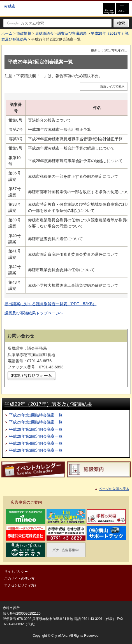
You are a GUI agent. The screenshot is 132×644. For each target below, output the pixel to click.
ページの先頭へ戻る (114, 489)
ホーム (7, 33)
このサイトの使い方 (19, 579)
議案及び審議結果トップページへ (34, 313)
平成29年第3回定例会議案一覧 (36, 450)
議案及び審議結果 (72, 33)
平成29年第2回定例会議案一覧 (36, 436)
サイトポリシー (16, 572)
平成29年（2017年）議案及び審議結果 (48, 404)
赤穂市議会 (44, 33)
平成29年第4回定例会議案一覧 (36, 443)
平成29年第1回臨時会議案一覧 (36, 415)
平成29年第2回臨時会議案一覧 (36, 422)
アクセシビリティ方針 (21, 585)
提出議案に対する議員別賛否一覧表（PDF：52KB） (50, 304)
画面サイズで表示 (112, 86)
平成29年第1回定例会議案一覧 (36, 429)
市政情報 (24, 33)
